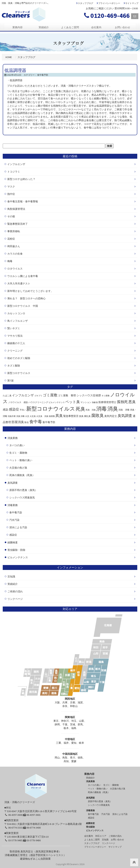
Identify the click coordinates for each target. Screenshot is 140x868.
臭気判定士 (111, 416)
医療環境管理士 (107, 402)
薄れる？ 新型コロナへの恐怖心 (26, 298)
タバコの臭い (17, 445)
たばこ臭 (7, 396)
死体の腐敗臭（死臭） (22, 475)
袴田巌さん (14, 246)
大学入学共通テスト (19, 284)
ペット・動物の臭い (21, 460)
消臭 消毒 (124, 410)
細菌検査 (13, 542)
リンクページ (15, 599)
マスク (11, 187)
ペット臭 (73, 402)
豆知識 (11, 576)
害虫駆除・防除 (16, 550)
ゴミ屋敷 (50, 395)
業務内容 (17, 27)
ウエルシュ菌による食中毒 (23, 276)
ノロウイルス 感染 (18, 402)
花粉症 (11, 239)
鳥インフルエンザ (17, 321)
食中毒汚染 (16, 512)
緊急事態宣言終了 (17, 224)
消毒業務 (13, 505)
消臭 (113, 409)
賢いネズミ (14, 328)
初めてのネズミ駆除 (19, 358)
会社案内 (96, 27)
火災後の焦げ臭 (18, 468)
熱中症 (11, 194)
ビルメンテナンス (57, 402)
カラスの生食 (15, 254)
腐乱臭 (87, 416)
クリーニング (15, 351)
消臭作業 (12, 416)
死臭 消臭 (91, 410)
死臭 (80, 409)
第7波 (10, 381)
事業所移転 (14, 231)
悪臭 (132, 402)
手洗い (23, 410)
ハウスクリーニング (38, 402)
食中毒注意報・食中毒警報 (23, 201)
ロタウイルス (15, 269)
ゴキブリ (38, 396)
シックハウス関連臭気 (22, 498)
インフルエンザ (16, 164)
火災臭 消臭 (42, 416)
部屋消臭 (18, 422)
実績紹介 (44, 27)
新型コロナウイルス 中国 (23, 306)
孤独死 (122, 402)
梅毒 (10, 261)
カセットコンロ (16, 313)
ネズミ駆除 (14, 366)
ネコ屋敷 (106, 396)
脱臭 (81, 416)
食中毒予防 (43, 75)
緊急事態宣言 (71, 416)
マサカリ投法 (15, 336)
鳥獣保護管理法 (16, 209)
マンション (86, 402)
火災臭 (33, 416)
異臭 (59, 416)
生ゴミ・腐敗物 (18, 453)
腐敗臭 (97, 415)
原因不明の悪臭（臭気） (23, 490)
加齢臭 (95, 402)
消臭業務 (13, 438)
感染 (5, 410)
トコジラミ (14, 172)
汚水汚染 (14, 520)
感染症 (14, 409)
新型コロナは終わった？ (21, 179)
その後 (11, 216)
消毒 (102, 409)
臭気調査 (125, 416)
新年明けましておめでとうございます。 (30, 291)
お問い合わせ (122, 27)
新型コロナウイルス (19, 373)
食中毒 (36, 422)
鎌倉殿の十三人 (16, 343)
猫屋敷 (52, 416)
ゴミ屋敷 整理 (67, 396)
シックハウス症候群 (89, 395)
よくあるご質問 (70, 27)
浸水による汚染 (18, 527)
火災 (27, 416)
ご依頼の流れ (15, 591)
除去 (27, 422)
